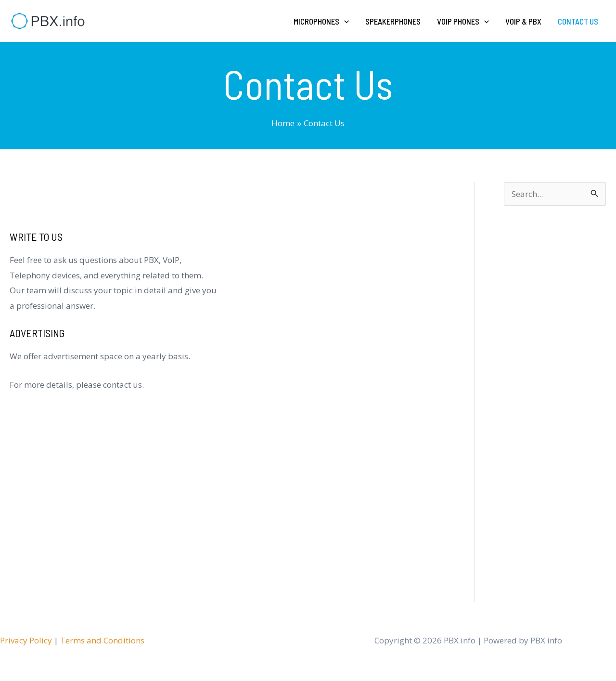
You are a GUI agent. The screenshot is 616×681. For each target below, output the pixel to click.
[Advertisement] (555, 427)
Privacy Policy (26, 640)
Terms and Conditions (102, 640)
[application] (344, 21)
